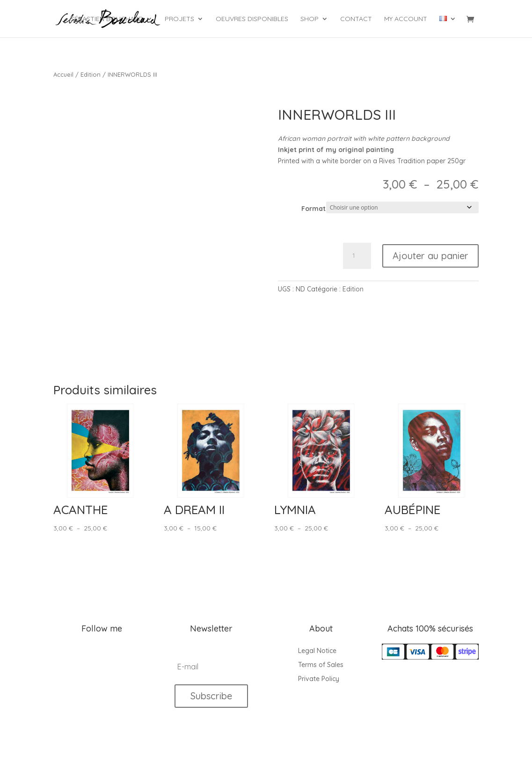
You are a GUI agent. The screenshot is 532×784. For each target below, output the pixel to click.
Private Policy (319, 679)
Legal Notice (317, 651)
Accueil (63, 74)
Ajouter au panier (430, 256)
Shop (310, 19)
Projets (179, 19)
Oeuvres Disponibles (252, 19)
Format (313, 209)
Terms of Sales (321, 665)
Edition (91, 74)
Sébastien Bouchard (107, 19)
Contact (356, 19)
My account (406, 19)
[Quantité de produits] (357, 256)
